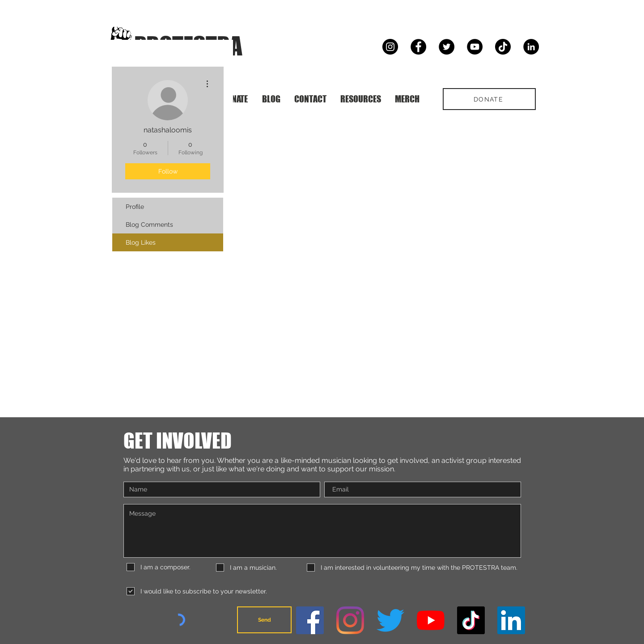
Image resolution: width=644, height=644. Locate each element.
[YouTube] (475, 47)
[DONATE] (489, 99)
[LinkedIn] (531, 47)
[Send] (264, 620)
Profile (135, 207)
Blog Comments (149, 225)
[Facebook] (418, 47)
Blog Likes (141, 242)
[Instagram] (390, 47)
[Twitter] (447, 47)
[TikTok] (503, 47)
